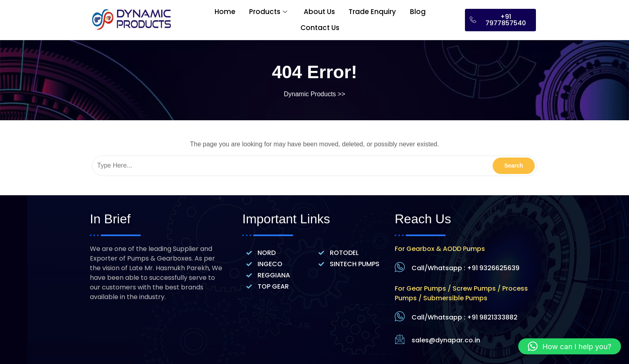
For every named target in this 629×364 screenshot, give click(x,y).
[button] (570, 346)
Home (225, 12)
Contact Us (320, 28)
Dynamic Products (310, 94)
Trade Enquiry (373, 12)
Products (268, 12)
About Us (319, 12)
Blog (418, 12)
